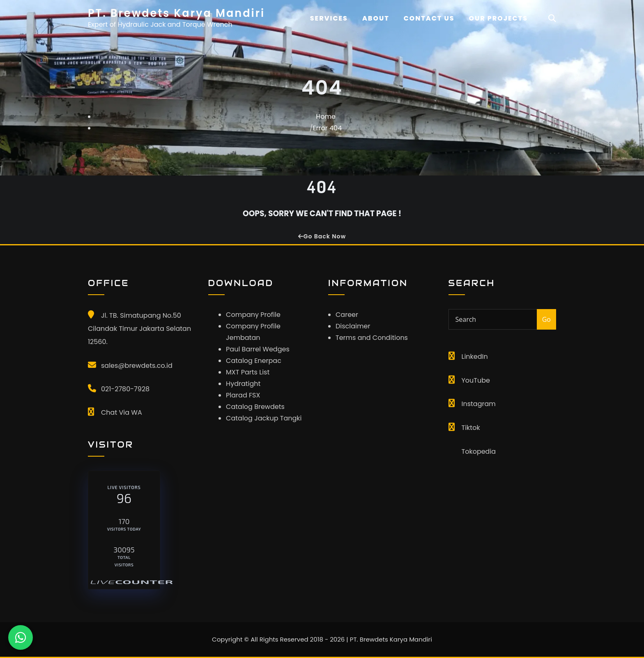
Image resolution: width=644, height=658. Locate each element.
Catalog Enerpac (254, 361)
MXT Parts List (248, 372)
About (376, 18)
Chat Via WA (122, 412)
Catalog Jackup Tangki (264, 418)
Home (326, 117)
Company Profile (253, 315)
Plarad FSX (243, 395)
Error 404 (327, 128)
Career (347, 315)
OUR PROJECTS (499, 18)
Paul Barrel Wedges (258, 349)
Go (546, 319)
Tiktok (471, 428)
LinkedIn (475, 357)
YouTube (476, 380)
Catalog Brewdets (255, 407)
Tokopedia (479, 451)
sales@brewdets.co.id (137, 366)
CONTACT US (429, 18)
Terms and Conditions (372, 338)
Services (329, 18)
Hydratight (243, 384)
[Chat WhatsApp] (21, 637)
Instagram (479, 404)
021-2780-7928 (125, 389)
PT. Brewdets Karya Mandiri (176, 13)
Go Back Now (322, 236)
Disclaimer (353, 326)
